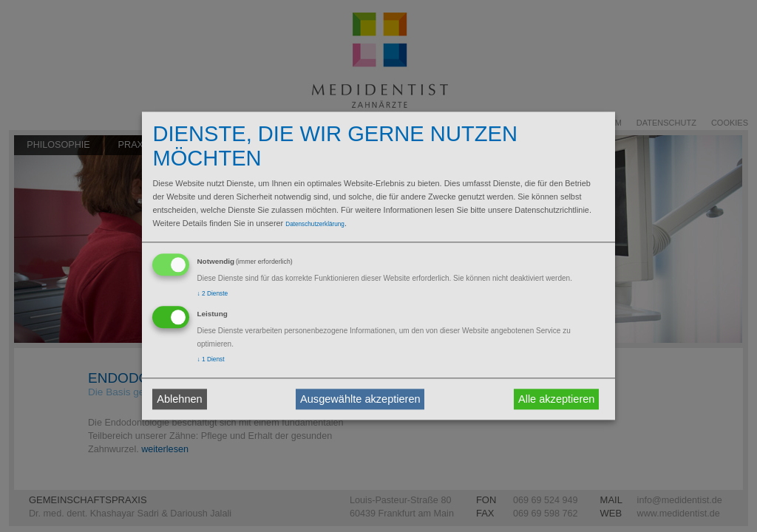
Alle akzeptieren (557, 399)
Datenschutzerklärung (315, 224)
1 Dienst (210, 360)
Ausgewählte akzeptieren (360, 399)
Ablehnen (179, 399)
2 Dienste (212, 293)
